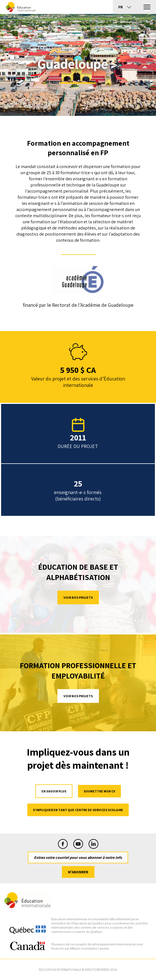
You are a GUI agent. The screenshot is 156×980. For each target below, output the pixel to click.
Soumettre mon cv (99, 791)
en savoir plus (54, 791)
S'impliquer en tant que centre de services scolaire (78, 810)
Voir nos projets (78, 597)
